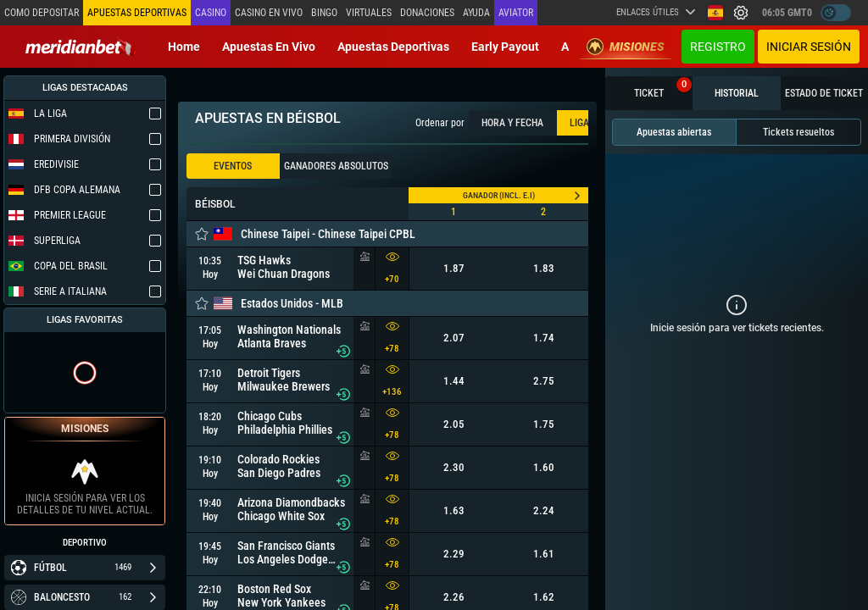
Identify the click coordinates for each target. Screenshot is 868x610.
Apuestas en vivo (269, 47)
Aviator (516, 13)
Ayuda (476, 13)
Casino (211, 13)
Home (184, 47)
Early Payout (505, 47)
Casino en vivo (269, 13)
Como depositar (42, 13)
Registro (718, 47)
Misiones (626, 47)
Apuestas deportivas (393, 47)
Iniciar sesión (809, 47)
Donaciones (427, 13)
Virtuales (369, 13)
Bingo (324, 13)
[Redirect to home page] (81, 47)
